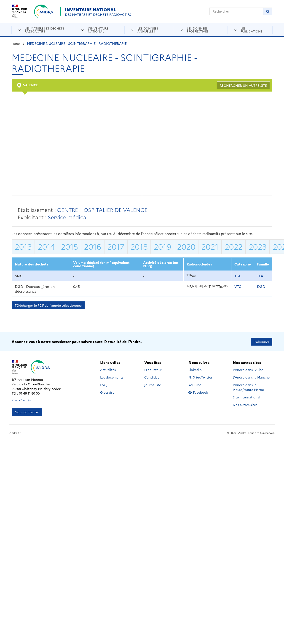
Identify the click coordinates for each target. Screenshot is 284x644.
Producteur (153, 370)
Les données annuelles (148, 30)
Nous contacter (27, 412)
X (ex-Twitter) (202, 377)
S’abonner (261, 341)
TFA (237, 276)
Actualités (108, 370)
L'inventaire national (98, 30)
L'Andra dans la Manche (251, 377)
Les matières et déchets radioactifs (44, 30)
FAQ (103, 385)
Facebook (202, 392)
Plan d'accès (21, 400)
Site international (246, 397)
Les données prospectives (198, 30)
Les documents (112, 377)
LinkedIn (200, 370)
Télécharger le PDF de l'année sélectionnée (48, 305)
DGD (261, 286)
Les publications (252, 30)
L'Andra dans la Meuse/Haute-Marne (248, 387)
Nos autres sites (245, 405)
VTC (238, 286)
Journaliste (153, 385)
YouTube (200, 385)
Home (16, 43)
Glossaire (107, 392)
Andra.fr (15, 432)
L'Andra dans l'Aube (248, 370)
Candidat (152, 377)
